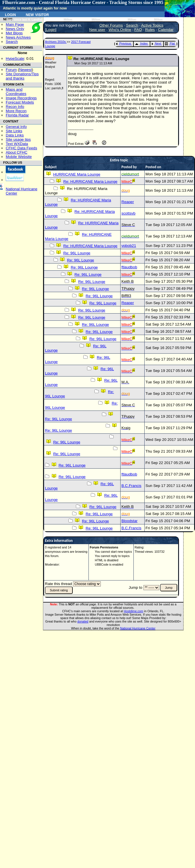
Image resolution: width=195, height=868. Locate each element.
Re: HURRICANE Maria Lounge (90, 182)
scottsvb (128, 213)
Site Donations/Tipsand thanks (22, 76)
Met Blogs (14, 33)
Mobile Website (19, 157)
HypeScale (15, 59)
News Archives (18, 37)
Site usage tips (18, 139)
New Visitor (37, 14)
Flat (170, 43)
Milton (68, 20)
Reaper (128, 202)
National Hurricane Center (138, 628)
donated (83, 621)
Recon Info (15, 107)
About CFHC (17, 152)
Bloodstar (129, 521)
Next (156, 43)
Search (12, 42)
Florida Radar (17, 115)
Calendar (166, 30)
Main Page (15, 24)
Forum (11, 70)
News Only (15, 29)
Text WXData (17, 144)
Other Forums (111, 25)
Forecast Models (20, 102)
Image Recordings (21, 98)
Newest (25, 70)
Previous (124, 43)
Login (10, 14)
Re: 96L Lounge (77, 253)
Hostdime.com (133, 611)
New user (97, 30)
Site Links (14, 131)
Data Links (15, 135)
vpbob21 (129, 246)
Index (141, 43)
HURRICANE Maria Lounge (77, 174)
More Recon (16, 111)
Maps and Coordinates (16, 92)
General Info (16, 127)
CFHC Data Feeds (21, 148)
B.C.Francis (131, 486)
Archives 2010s (56, 42)
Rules (150, 30)
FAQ (138, 30)
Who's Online (120, 30)
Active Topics (152, 25)
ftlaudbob (129, 267)
